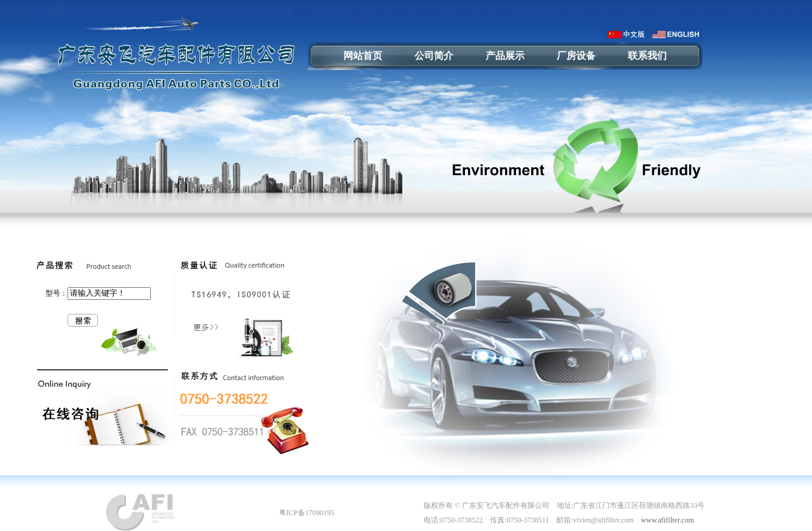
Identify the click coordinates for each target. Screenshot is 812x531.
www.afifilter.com (668, 520)
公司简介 (434, 56)
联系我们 (647, 56)
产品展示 (505, 56)
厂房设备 (576, 56)
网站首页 (363, 56)
